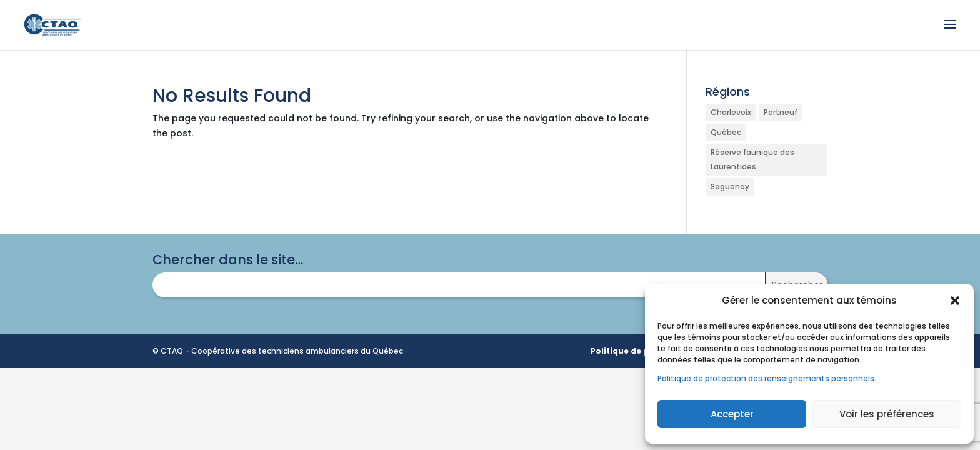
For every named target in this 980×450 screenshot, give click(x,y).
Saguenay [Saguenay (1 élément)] (730, 187)
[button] (955, 301)
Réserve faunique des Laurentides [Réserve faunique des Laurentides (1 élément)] (752, 160)
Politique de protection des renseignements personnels (766, 378)
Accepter (732, 414)
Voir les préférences (887, 414)
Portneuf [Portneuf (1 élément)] (781, 112)
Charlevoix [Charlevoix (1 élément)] (731, 112)
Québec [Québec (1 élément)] (726, 132)
